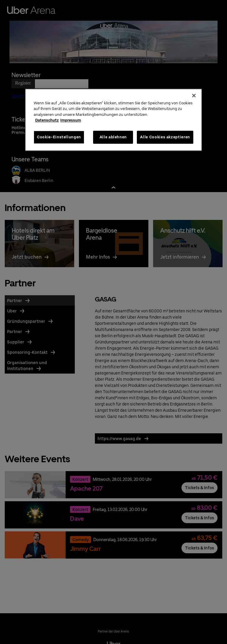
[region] (113, 120)
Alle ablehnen (113, 137)
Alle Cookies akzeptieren (165, 137)
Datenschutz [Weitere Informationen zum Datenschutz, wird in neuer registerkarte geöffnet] (47, 120)
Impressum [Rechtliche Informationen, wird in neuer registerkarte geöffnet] (71, 120)
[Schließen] (194, 95)
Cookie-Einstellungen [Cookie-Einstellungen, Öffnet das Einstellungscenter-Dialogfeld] (59, 137)
